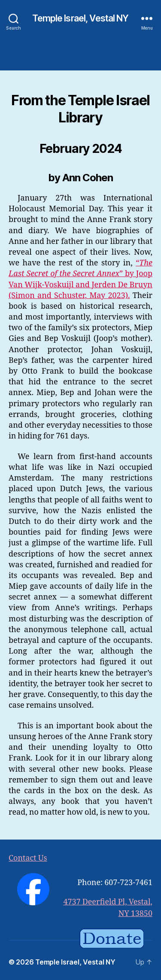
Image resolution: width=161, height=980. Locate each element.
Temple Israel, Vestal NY (80, 18)
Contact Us (28, 858)
